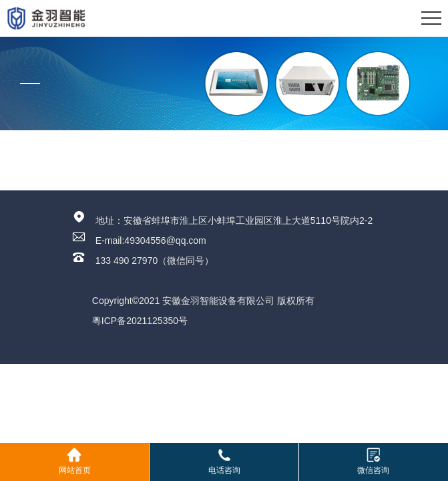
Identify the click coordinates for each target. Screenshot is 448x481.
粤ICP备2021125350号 (140, 321)
